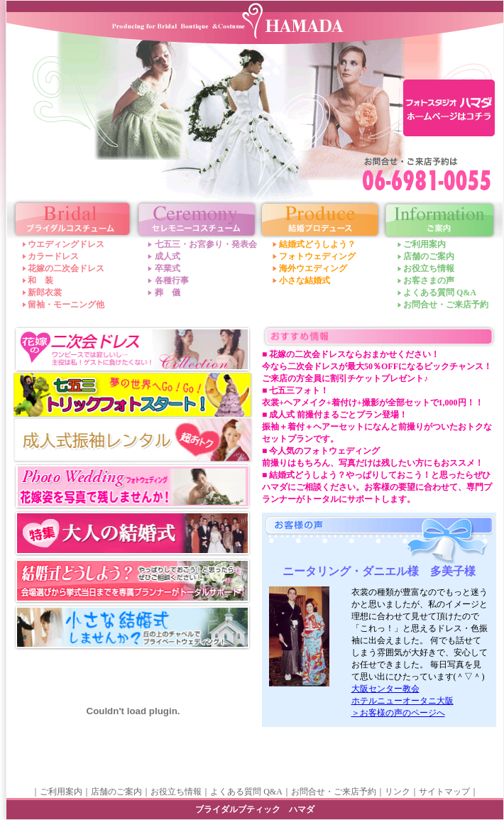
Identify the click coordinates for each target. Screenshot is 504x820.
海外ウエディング (313, 268)
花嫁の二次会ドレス (66, 268)
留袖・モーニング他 (66, 305)
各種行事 (172, 280)
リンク (398, 792)
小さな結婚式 (305, 280)
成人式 (168, 256)
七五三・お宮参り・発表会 (206, 244)
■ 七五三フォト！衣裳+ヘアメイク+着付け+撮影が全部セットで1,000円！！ (373, 397)
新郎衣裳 (45, 293)
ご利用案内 (424, 244)
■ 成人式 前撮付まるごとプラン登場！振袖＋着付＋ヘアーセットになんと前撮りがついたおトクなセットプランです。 (377, 427)
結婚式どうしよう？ (317, 244)
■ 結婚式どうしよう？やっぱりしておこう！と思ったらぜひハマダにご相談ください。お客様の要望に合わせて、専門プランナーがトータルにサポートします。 (377, 487)
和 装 (40, 280)
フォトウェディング (317, 256)
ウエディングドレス (66, 244)
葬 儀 (168, 293)
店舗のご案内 (429, 256)
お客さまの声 (429, 280)
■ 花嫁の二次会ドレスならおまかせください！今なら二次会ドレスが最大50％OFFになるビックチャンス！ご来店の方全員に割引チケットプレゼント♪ (377, 366)
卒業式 (168, 268)
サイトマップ (444, 792)
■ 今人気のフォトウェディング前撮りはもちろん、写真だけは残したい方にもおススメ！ (373, 457)
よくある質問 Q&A (440, 293)
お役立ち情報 (429, 268)
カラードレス (53, 256)
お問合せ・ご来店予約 (446, 305)
